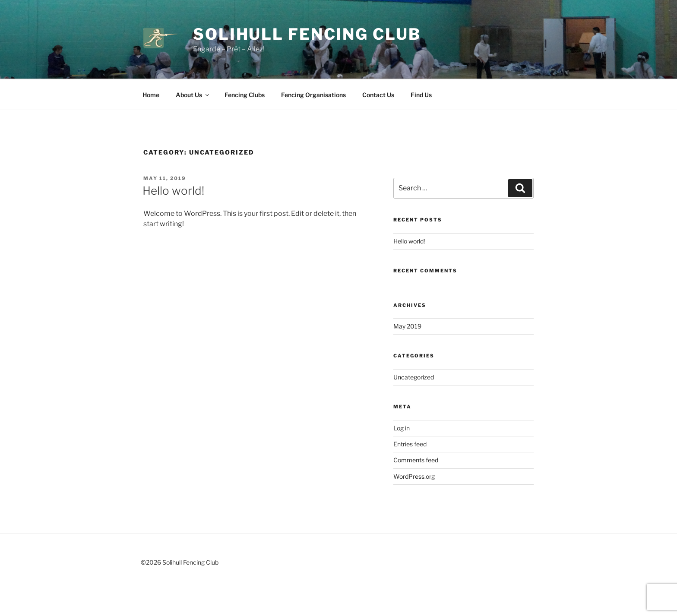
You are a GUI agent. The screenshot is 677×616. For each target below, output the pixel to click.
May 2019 (407, 326)
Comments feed (416, 460)
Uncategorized (414, 377)
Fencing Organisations (313, 95)
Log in (402, 428)
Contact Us (378, 95)
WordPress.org (414, 476)
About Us (193, 95)
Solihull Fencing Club (307, 34)
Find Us (421, 95)
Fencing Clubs (245, 95)
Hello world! (173, 191)
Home (151, 95)
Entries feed (410, 444)
